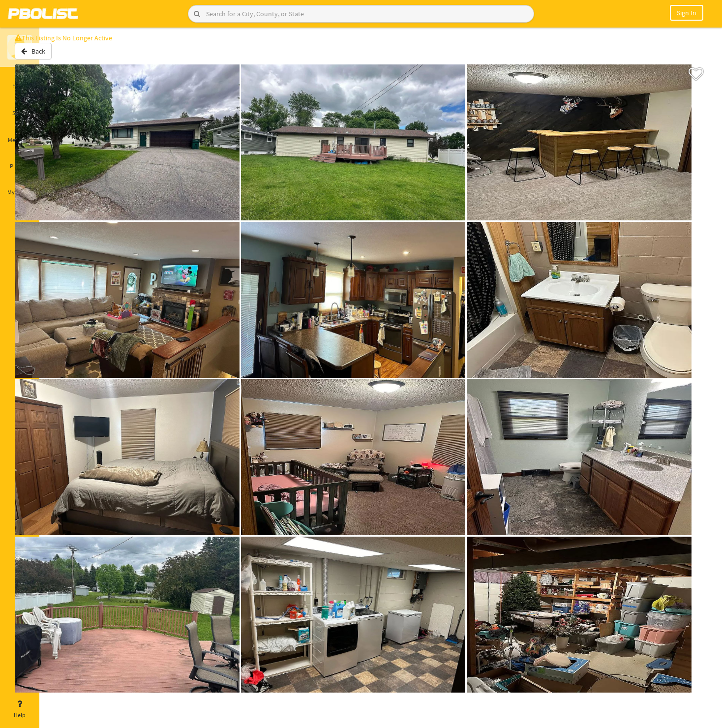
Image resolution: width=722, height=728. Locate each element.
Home (20, 80)
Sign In (687, 13)
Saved (20, 107)
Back (65, 56)
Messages (20, 134)
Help (20, 709)
